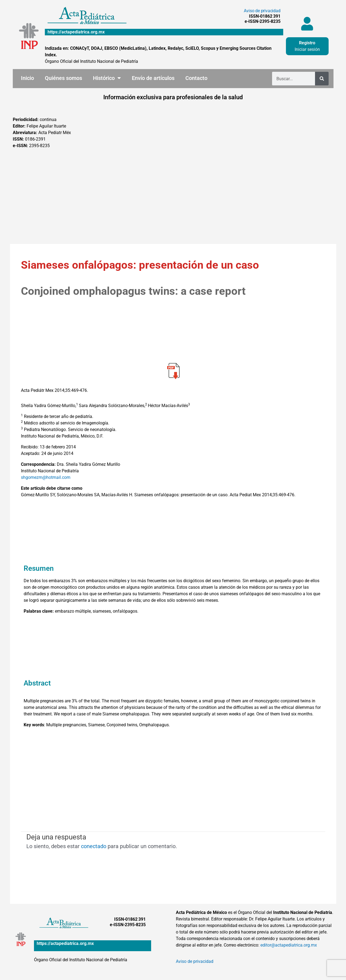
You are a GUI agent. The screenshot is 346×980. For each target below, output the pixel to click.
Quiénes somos (63, 78)
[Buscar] (322, 79)
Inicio (27, 78)
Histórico (107, 78)
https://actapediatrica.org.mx (76, 32)
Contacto (196, 78)
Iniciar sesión (307, 49)
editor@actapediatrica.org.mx (289, 945)
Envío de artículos (153, 78)
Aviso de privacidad (262, 11)
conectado (94, 846)
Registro (307, 43)
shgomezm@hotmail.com (46, 477)
